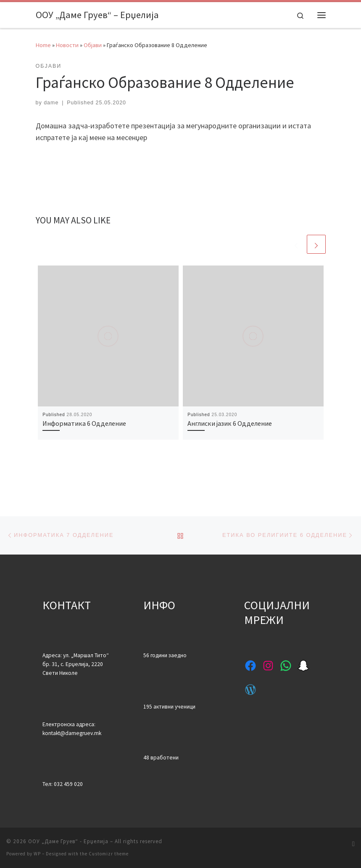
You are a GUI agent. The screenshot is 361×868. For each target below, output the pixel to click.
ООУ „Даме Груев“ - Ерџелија (68, 841)
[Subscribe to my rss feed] (353, 844)
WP (37, 854)
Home (43, 45)
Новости (67, 45)
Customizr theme (109, 854)
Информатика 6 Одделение (84, 423)
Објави (93, 45)
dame (51, 103)
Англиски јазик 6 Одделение (230, 423)
